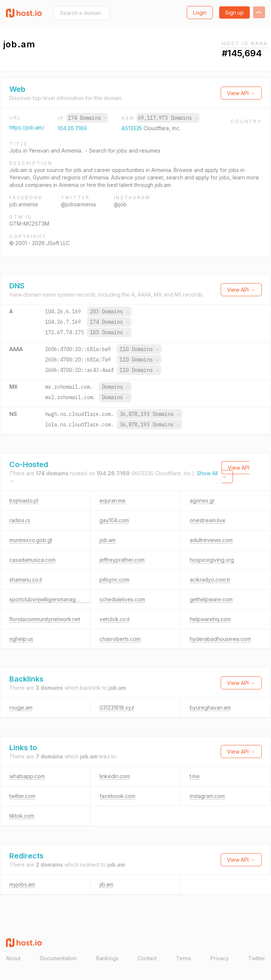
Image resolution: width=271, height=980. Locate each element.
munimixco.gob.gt (31, 540)
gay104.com (114, 520)
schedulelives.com (122, 599)
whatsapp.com (27, 776)
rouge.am (21, 707)
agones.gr (202, 500)
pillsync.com (114, 580)
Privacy (220, 958)
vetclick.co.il (114, 619)
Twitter (257, 958)
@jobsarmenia (78, 204)
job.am (108, 540)
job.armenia (23, 204)
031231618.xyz (117, 707)
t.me (195, 776)
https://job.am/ (27, 127)
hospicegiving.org (212, 560)
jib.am (106, 884)
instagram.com (207, 796)
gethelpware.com (211, 599)
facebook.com (117, 796)
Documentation (58, 958)
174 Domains (87, 118)
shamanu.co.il (26, 580)
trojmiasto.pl (24, 500)
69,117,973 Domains (168, 118)
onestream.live (208, 520)
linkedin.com (115, 776)
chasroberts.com (120, 639)
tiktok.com (22, 816)
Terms (184, 958)
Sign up (234, 12)
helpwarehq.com (210, 619)
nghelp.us (21, 639)
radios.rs (20, 520)
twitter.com (22, 796)
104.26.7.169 (72, 128)
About (13, 958)
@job (120, 204)
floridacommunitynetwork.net (45, 619)
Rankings (107, 958)
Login (200, 12)
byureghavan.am (210, 707)
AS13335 (133, 128)
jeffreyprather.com (122, 560)
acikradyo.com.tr (210, 580)
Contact (147, 958)
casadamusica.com (32, 560)
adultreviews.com (211, 540)
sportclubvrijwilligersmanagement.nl (53, 599)
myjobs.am (22, 884)
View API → (241, 93)
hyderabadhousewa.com (220, 639)
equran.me (113, 500)
